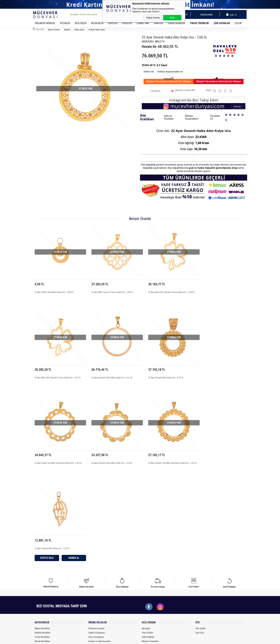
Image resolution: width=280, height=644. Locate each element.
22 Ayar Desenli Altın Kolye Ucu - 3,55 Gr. (106, 376)
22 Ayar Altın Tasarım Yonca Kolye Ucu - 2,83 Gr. (110, 289)
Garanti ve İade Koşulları (99, 559)
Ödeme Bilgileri (95, 568)
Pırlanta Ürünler (45, 23)
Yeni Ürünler (147, 551)
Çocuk (238, 23)
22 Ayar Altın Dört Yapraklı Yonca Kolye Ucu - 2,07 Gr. (220, 289)
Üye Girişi (200, 551)
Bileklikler (97, 23)
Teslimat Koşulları (96, 546)
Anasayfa (146, 546)
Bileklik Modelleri (43, 551)
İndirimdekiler (148, 555)
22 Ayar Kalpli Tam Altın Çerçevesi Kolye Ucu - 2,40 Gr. (166, 376)
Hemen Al (126, 472)
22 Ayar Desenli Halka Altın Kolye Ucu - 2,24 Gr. (217, 376)
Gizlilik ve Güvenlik (97, 563)
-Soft (124, 640)
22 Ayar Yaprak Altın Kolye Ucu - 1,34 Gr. (106, 462)
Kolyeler (127, 23)
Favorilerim (205, 15)
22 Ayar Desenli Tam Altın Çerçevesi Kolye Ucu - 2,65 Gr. (59, 462)
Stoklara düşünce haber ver (170, 72)
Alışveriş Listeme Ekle (183, 92)
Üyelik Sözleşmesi (97, 551)
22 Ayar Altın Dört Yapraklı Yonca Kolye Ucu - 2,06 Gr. (166, 289)
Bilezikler (81, 23)
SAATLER (158, 23)
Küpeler (113, 23)
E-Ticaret (131, 640)
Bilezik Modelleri (42, 559)
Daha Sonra (153, 18)
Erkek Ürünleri (177, 23)
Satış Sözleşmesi (96, 555)
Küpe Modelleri (42, 563)
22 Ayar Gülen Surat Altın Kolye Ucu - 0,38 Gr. (54, 289)
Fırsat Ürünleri (199, 23)
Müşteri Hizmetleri (150, 559)
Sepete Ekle (100, 472)
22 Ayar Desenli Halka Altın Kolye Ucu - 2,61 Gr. (55, 376)
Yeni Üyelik (200, 546)
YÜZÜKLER (65, 23)
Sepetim (146, 563)
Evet (172, 18)
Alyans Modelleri (42, 546)
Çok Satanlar (222, 23)
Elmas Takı (143, 23)
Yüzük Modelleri (42, 555)
